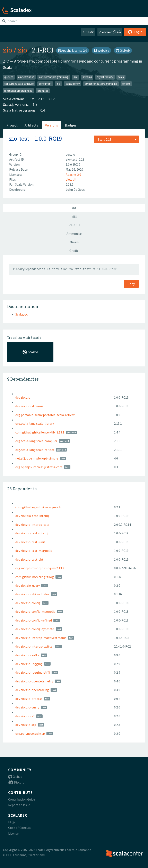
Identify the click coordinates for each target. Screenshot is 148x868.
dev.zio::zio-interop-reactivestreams (41, 638)
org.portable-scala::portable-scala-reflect (45, 415)
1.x (35, 104)
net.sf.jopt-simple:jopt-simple (37, 458)
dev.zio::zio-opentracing (32, 690)
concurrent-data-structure (19, 84)
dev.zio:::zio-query (28, 585)
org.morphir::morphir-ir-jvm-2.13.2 (40, 568)
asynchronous (26, 77)
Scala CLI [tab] (74, 225)
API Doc (88, 32)
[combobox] (116, 139)
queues (9, 77)
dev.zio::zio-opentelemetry (34, 681)
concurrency (73, 84)
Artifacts (31, 125)
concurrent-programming (54, 77)
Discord (16, 782)
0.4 (43, 110)
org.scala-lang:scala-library (35, 423)
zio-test (19, 139)
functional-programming (18, 91)
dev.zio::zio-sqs (26, 725)
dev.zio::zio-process (29, 699)
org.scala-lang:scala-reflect (35, 450)
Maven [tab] (74, 242)
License (13, 833)
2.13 (41, 99)
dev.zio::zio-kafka (27, 655)
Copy (131, 284)
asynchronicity (105, 77)
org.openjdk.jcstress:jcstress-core (39, 467)
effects (126, 84)
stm (76, 77)
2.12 (51, 99)
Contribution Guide (22, 799)
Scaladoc (21, 314)
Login (135, 32)
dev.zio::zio (23, 397)
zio (8, 50)
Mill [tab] (74, 217)
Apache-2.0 (73, 175)
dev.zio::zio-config (28, 603)
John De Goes (75, 189)
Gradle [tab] (74, 251)
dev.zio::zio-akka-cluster (32, 594)
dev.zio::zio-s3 (25, 716)
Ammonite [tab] (74, 234)
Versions (51, 125)
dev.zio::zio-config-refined (34, 620)
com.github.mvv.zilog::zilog (35, 577)
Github (15, 777)
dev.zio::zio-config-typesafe (35, 629)
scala (121, 77)
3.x (32, 99)
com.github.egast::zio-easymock (38, 507)
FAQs (12, 822)
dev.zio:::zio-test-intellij (32, 516)
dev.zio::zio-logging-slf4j (33, 672)
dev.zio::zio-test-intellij (32, 533)
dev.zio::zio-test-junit (30, 542)
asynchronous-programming (101, 84)
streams (87, 77)
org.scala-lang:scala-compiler (36, 441)
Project (12, 125)
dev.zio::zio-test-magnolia (34, 551)
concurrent (45, 84)
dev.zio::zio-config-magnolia (35, 611)
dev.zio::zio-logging (29, 664)
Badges (71, 125)
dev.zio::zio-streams (29, 406)
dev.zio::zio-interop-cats (32, 525)
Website (101, 50)
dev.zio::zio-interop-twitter (34, 646)
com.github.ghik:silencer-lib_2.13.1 (40, 432)
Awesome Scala (110, 32)
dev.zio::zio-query (27, 707)
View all (71, 179)
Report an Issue (19, 805)
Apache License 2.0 (73, 50)
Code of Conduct (20, 828)
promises (43, 91)
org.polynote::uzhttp (30, 733)
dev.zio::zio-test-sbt (29, 559)
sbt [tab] (74, 208)
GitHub (123, 50)
